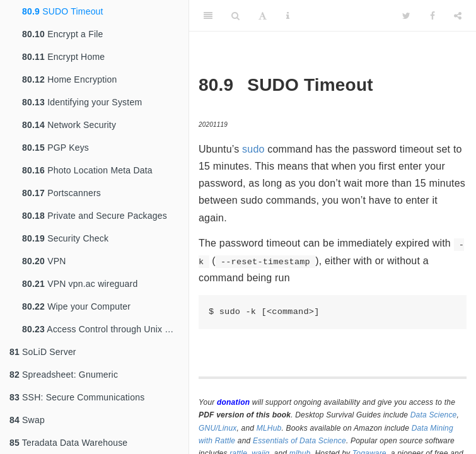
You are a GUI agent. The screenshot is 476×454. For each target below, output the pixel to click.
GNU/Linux (218, 428)
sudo (253, 149)
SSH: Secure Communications (77, 397)
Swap (27, 420)
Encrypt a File (63, 34)
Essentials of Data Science (299, 441)
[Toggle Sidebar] (208, 16)
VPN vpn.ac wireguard (80, 284)
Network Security (69, 125)
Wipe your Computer (76, 306)
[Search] (235, 16)
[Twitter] (406, 16)
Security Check (65, 238)
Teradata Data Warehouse (68, 443)
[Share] (458, 16)
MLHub (269, 428)
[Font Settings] (263, 16)
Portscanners (61, 193)
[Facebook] (432, 16)
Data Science (434, 415)
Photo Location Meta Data (87, 170)
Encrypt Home (63, 57)
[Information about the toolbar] (288, 16)
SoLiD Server (43, 352)
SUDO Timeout (63, 11)
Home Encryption (70, 79)
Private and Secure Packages (95, 216)
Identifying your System (82, 102)
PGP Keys (55, 148)
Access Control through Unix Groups (105, 329)
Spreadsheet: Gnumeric (64, 375)
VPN (44, 261)
